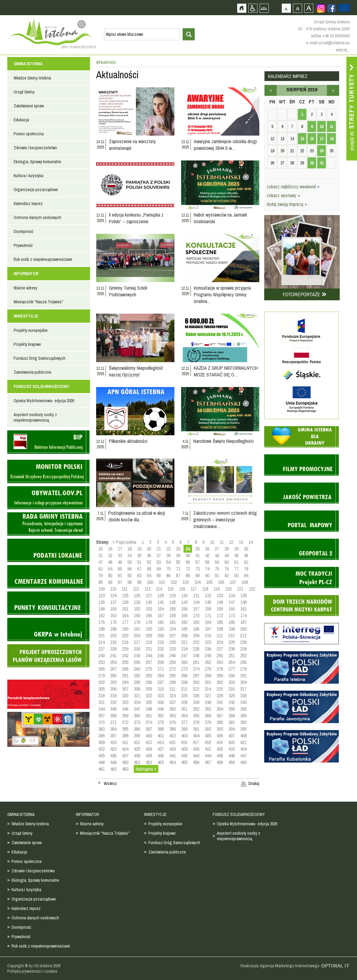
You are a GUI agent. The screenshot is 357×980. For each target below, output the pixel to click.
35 (139, 555)
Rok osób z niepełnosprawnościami (43, 259)
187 (243, 622)
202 (113, 635)
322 (149, 695)
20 (149, 549)
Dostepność (24, 231)
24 (322, 151)
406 (220, 736)
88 (188, 575)
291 (243, 675)
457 (208, 762)
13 (241, 542)
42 (207, 555)
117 (194, 589)
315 (219, 689)
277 (232, 669)
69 (159, 569)
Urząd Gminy (24, 92)
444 (208, 756)
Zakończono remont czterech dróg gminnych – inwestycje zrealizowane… (225, 520)
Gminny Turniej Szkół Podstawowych (128, 291)
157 (196, 609)
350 (172, 709)
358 (113, 716)
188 (101, 629)
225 (232, 642)
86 (168, 575)
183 (196, 622)
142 (172, 602)
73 (197, 569)
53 (159, 562)
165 (137, 615)
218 (149, 642)
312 (184, 689)
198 (220, 629)
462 (113, 769)
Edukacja (21, 120)
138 (125, 602)
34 (130, 555)
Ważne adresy (25, 288)
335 (149, 702)
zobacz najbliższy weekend (293, 187)
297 (161, 682)
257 (149, 662)
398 (125, 736)
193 (161, 629)
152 (137, 609)
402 (172, 736)
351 (184, 709)
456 (196, 762)
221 (184, 642)
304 (243, 682)
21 (159, 549)
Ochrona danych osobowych (37, 217)
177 (125, 622)
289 (220, 675)
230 (137, 649)
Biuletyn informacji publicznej (48, 442)
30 (246, 549)
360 (137, 716)
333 (125, 702)
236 (208, 649)
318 (101, 695)
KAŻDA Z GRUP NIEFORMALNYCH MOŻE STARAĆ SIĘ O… (226, 371)
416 (184, 742)
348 (149, 709)
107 (233, 582)
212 (231, 635)
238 (232, 649)
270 (149, 669)
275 (208, 669)
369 (243, 716)
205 (149, 635)
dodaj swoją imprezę (287, 204)
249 (208, 655)
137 (113, 602)
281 (125, 675)
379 (208, 722)
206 (161, 635)
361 (149, 716)
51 (139, 562)
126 (137, 595)
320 (125, 695)
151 (125, 609)
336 (161, 702)
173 (232, 615)
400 (149, 736)
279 (101, 675)
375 (161, 722)
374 (149, 722)
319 (113, 695)
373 (137, 722)
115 (170, 589)
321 (137, 695)
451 (137, 762)
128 (161, 595)
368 (232, 716)
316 (231, 689)
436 (113, 756)
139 (137, 602)
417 (196, 742)
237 (220, 649)
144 (196, 602)
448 (101, 762)
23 (178, 549)
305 (101, 689)
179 (149, 622)
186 (232, 622)
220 (172, 642)
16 (110, 549)
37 (159, 555)
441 (172, 756)
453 (161, 762)
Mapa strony (264, 8)
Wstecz (110, 783)
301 (208, 682)
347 (137, 709)
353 (208, 709)
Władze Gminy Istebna (32, 78)
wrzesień (333, 90)
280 (113, 675)
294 (125, 682)
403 (184, 736)
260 (184, 662)
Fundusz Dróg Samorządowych (40, 358)
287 (196, 675)
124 (113, 595)
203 (125, 635)
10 (212, 542)
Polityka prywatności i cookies (32, 971)
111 (125, 589)
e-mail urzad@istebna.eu (328, 43)
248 (196, 655)
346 (125, 709)
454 (172, 762)
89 (197, 575)
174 (243, 615)
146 (220, 602)
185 (220, 622)
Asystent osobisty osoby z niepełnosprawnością (35, 417)
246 (172, 655)
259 (172, 662)
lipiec (271, 90)
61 (236, 562)
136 (101, 602)
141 (161, 602)
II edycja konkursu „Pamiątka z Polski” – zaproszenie (136, 218)
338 (184, 702)
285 (172, 675)
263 (220, 662)
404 (196, 736)
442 (184, 756)
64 (110, 569)
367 (220, 716)
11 (222, 542)
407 (232, 736)
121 (240, 589)
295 (137, 682)
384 (113, 729)
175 (101, 622)
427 (161, 749)
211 (220, 635)
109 (101, 589)
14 (251, 542)
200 (243, 629)
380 (220, 722)
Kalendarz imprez (28, 204)
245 (161, 655)
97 (120, 582)
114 (159, 589)
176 (113, 622)
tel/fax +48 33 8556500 (330, 36)
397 (113, 736)
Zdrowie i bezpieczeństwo (35, 148)
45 (236, 555)
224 (220, 642)
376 (172, 722)
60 (227, 562)
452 (149, 762)
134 (232, 595)
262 (208, 662)
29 (236, 549)
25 (197, 549)
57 (197, 562)
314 (208, 689)
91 (217, 575)
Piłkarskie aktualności (128, 441)
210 (208, 635)
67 (139, 569)
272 (172, 669)
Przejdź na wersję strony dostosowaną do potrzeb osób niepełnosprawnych (253, 8)
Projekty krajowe (27, 344)
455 (184, 762)
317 (243, 689)
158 (208, 609)
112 (136, 589)
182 (184, 622)
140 (149, 602)
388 (161, 729)
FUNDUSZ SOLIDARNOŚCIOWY (42, 386)
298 (172, 682)
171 (208, 615)
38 (168, 555)
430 (196, 749)
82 (130, 575)
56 (188, 562)
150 (113, 609)
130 (184, 595)
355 (232, 709)
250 (220, 655)
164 (125, 615)
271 (161, 669)
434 (243, 749)
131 (196, 595)
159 (220, 609)
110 (113, 589)
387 (149, 729)
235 (196, 649)
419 (219, 742)
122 (252, 589)
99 (139, 582)
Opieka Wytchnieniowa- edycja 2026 (44, 401)
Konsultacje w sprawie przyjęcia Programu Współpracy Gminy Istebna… (222, 295)
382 (243, 722)
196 (196, 629)
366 (208, 716)
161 (243, 609)
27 (217, 549)
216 (125, 642)
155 (172, 609)
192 (149, 629)
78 (246, 569)
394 (232, 729)
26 (207, 549)
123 (101, 595)
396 (101, 736)
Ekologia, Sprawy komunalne (37, 162)
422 (101, 749)
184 (208, 622)
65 (120, 569)
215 (113, 642)
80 (110, 575)
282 (137, 675)
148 (243, 602)
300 (196, 682)
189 (113, 629)
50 (130, 562)
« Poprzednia (124, 542)
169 (184, 615)
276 (220, 669)
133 (220, 595)
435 (101, 756)
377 (184, 722)
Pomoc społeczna (29, 134)
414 (160, 742)
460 (243, 762)
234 (184, 649)
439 (149, 756)
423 (113, 749)
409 (101, 742)
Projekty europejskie (31, 330)
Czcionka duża (309, 8)
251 (232, 655)
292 (101, 682)
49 (120, 562)
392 (208, 729)
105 (209, 582)
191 (137, 629)
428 (172, 749)
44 (227, 555)
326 (196, 695)
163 (113, 615)
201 (101, 635)
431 (208, 749)
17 (120, 549)
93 (236, 575)
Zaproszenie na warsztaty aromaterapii (132, 145)
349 (161, 709)
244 (149, 655)
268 (125, 669)
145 (208, 602)
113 (147, 589)
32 (110, 555)
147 (232, 602)
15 (100, 549)
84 (149, 575)
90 (207, 575)
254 (113, 662)
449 (113, 762)
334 (137, 702)
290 (232, 675)
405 (208, 736)
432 (220, 749)
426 (149, 749)
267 (113, 669)
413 (148, 742)
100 (150, 582)
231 (149, 649)
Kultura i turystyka (29, 176)
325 (184, 695)
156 (184, 609)
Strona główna (242, 8)
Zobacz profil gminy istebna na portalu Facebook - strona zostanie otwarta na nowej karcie (332, 8)
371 (113, 722)
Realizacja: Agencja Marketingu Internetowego (280, 966)
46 (246, 555)
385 (125, 729)
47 (100, 562)
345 (113, 709)
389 (172, 729)
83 (139, 575)
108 (245, 582)
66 (130, 569)
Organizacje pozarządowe (36, 190)
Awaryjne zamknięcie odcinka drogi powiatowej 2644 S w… (225, 145)
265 (243, 662)
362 (161, 716)
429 (184, 749)
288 (208, 675)
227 (101, 649)
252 (243, 655)
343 (243, 702)
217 (137, 642)
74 (207, 569)
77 (236, 569)
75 (217, 569)
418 (208, 742)
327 (208, 695)
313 (196, 689)
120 (228, 589)
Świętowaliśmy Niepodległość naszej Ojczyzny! (136, 371)
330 (243, 695)
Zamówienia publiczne (32, 372)
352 (196, 709)
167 (161, 615)
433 (232, 749)
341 (220, 702)
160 (232, 609)
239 (243, 649)
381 (232, 722)
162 (101, 615)
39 (178, 555)
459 (232, 762)
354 (220, 709)
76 (227, 569)
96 (110, 582)
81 (120, 575)
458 (220, 762)
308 (137, 689)
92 (227, 575)
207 (172, 635)
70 (168, 569)
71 (178, 569)
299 (184, 682)
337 (172, 702)
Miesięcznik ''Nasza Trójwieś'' (39, 302)
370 (101, 722)
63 (100, 569)
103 (185, 582)
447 (243, 756)
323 (161, 695)
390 (184, 729)
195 (184, 629)
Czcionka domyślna (286, 8)
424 (125, 749)
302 (220, 682)
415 (172, 742)
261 (196, 662)
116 (182, 589)
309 (149, 689)
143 (184, 602)
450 (125, 762)
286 (184, 675)
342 (232, 702)
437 (125, 756)
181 (172, 622)
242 (125, 655)
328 (220, 695)
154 (161, 609)
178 (137, 622)
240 (101, 655)
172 (220, 615)
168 (172, 615)
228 (113, 649)
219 (161, 642)
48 (110, 562)
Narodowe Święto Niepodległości (223, 441)
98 (130, 582)
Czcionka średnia (297, 8)
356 (243, 709)
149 (101, 609)
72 (188, 569)
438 (137, 756)
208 (184, 635)
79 (100, 575)
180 (161, 622)
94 (246, 575)
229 (125, 649)
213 (243, 635)
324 (172, 695)
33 (120, 555)
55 (178, 562)
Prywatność (23, 245)
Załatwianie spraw (29, 106)
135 (243, 595)
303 (232, 682)
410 (113, 742)
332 (113, 702)
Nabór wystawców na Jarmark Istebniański (220, 218)
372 (125, 722)
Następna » (146, 769)
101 (162, 582)
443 (196, 756)
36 (149, 555)
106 (221, 582)
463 (125, 769)
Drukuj (254, 783)
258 (161, 662)
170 (196, 615)
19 (139, 549)
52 (149, 562)
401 (161, 736)
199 (232, 629)
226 (243, 642)
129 (172, 595)
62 (246, 562)
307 (125, 689)
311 (172, 689)
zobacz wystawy (283, 195)
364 (184, 716)
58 (207, 562)
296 (149, 682)
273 (184, 669)
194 (172, 629)
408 (243, 736)
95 (100, 582)
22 (168, 549)
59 (217, 562)
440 (161, 756)
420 (231, 742)
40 (188, 555)
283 (149, 675)
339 (196, 702)
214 (101, 642)
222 (196, 642)
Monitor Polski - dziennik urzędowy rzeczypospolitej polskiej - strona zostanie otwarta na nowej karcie (48, 471)
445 (220, 756)
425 (137, 749)
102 (174, 582)
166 (149, 615)
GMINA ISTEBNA (28, 64)
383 (101, 729)
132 (208, 595)
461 (101, 769)
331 (101, 702)
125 (125, 595)
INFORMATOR (26, 274)
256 (137, 662)
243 (137, 655)
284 (161, 675)
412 (137, 742)
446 (232, 756)
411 (125, 742)
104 (197, 582)
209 (196, 635)
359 (125, 716)
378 (196, 722)
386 (137, 729)
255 (125, 662)
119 (217, 589)
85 (159, 575)
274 (196, 669)
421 (243, 742)
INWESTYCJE (26, 316)
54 (168, 562)
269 (137, 669)
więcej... (343, 50)
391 (196, 729)
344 (101, 709)
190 (125, 629)
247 (184, 655)
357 (101, 716)
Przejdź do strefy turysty (352, 109)
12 (231, 542)
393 (220, 729)
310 (161, 689)
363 (172, 716)
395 (243, 729)
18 (130, 549)
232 (161, 649)
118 (205, 589)
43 (217, 555)
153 (149, 609)
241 (113, 655)
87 (178, 575)
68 (149, 569)
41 (197, 555)
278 (243, 669)
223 (208, 642)
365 (196, 716)
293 (113, 682)
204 (137, 635)
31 (100, 555)
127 (149, 595)
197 (208, 629)
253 (101, 662)
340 (208, 702)
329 (232, 695)
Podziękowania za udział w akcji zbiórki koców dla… (137, 516)
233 (172, 649)
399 (137, 736)
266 (101, 669)
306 (113, 689)
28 (227, 549)
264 (232, 662)
